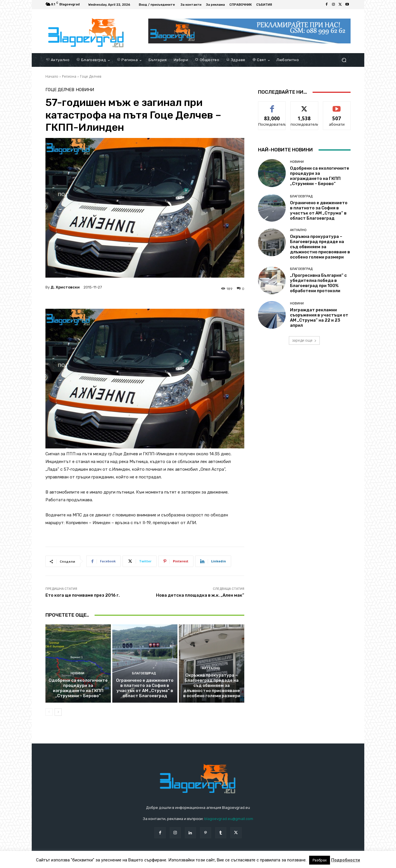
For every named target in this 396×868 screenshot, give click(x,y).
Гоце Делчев (91, 76)
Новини (85, 90)
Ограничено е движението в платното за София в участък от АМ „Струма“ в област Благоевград (145, 688)
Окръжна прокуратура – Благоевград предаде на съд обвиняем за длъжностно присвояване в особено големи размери (212, 685)
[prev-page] (49, 712)
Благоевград (144, 673)
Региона (69, 76)
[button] (344, 60)
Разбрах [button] (320, 860)
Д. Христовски (65, 287)
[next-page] (58, 712)
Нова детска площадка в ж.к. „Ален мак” (200, 595)
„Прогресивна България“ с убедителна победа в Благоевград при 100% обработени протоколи (318, 283)
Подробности (346, 860)
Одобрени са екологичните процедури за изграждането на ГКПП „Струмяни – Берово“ (78, 688)
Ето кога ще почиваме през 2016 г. (83, 595)
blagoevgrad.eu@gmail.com (229, 819)
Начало (52, 76)
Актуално (211, 668)
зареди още (304, 340)
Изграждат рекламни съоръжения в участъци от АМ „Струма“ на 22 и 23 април (319, 318)
